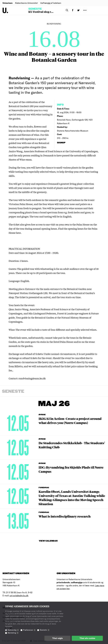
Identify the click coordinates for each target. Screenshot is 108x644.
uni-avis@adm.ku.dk (19, 595)
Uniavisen (8, 3)
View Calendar (48, 541)
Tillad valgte (57, 638)
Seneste (35, 9)
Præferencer (29, 630)
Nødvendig (13, 630)
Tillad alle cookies (87, 638)
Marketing (13, 633)
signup (61, 143)
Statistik (45, 630)
